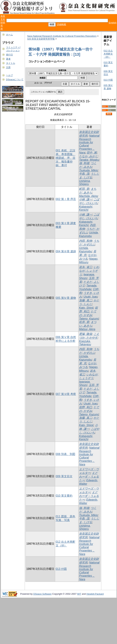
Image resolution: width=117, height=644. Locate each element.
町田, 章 (84, 189)
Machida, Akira (88, 196)
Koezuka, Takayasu (85, 343)
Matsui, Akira (87, 329)
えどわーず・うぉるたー (89, 477)
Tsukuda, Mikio (88, 170)
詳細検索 (61, 24)
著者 (8, 59)
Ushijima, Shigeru (85, 183)
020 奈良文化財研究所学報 (41, 39)
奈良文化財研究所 (3, 22)
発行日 (9, 55)
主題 (8, 67)
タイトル (11, 63)
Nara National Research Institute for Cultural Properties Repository (62, 36)
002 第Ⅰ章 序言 (66, 199)
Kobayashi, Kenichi (86, 208)
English (113, 23)
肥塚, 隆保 (86, 334)
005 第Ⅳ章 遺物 (66, 298)
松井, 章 (84, 322)
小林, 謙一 (86, 199)
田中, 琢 (92, 153)
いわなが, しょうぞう (89, 271)
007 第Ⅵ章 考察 (66, 394)
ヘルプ (9, 75)
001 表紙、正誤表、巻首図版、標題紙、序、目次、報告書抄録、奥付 (66, 158)
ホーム (9, 35)
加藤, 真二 (86, 300)
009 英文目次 (64, 476)
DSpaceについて (15, 80)
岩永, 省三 (86, 267)
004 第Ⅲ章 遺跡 (66, 251)
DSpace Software (42, 594)
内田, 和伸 (86, 241)
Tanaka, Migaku (89, 160)
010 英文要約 (64, 496)
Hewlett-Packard (95, 594)
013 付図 (61, 569)
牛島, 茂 (84, 174)
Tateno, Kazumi (89, 319)
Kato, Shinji (86, 308)
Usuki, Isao (90, 297)
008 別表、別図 (65, 454)
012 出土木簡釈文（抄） (108, 54)
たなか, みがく (88, 156)
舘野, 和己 (86, 407)
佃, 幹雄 (84, 163)
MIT (79, 594)
